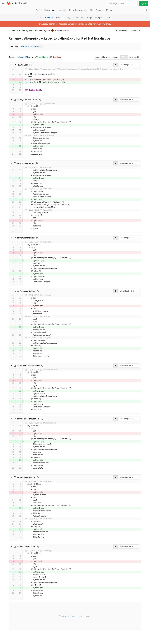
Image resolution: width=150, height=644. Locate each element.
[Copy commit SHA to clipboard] (27, 31)
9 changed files (24, 57)
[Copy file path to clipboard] (30, 65)
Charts (109, 18)
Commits (49, 18)
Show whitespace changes (107, 57)
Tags (69, 18)
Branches (60, 18)
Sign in (143, 3)
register (68, 616)
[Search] (129, 4)
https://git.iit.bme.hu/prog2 (99, 24)
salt (25, 3)
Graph (90, 18)
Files (40, 18)
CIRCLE (16, 3)
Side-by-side (135, 57)
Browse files (121, 31)
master (35, 47)
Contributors (79, 18)
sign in (77, 616)
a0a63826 (25, 47)
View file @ (129, 65)
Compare (99, 18)
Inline (124, 57)
